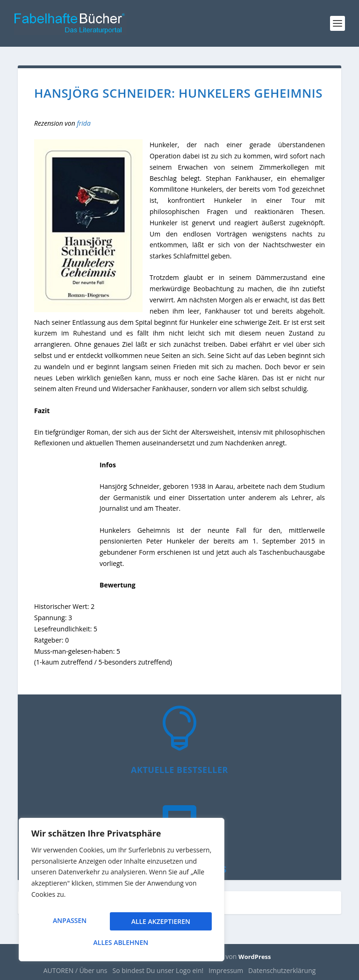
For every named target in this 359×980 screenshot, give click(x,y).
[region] (122, 893)
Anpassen (69, 924)
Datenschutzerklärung (282, 970)
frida (83, 123)
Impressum (226, 970)
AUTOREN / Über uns (75, 970)
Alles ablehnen (159, 924)
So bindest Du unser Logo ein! (158, 970)
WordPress (255, 957)
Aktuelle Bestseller (179, 770)
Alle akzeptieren (122, 942)
